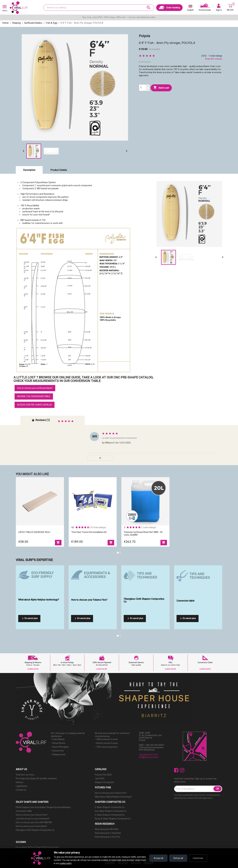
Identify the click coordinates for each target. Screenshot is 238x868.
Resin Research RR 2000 (107, 829)
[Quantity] (143, 88)
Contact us (21, 790)
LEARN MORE (33, 669)
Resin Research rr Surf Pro (108, 837)
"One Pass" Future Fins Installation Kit (89, 532)
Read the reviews (214, 59)
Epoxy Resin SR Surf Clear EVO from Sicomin (37, 847)
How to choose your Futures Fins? (111, 793)
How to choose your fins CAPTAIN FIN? (34, 822)
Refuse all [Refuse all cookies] (178, 858)
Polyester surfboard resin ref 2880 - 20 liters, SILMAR (143, 534)
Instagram (182, 770)
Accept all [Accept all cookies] (158, 858)
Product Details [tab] (59, 170)
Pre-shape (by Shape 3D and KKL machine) (36, 778)
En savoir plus (29, 618)
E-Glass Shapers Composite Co (110, 807)
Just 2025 (100, 778)
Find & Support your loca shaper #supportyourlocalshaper (43, 807)
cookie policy (65, 863)
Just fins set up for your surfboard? (33, 819)
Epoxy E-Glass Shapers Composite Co (113, 819)
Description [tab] (29, 170)
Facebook (176, 770)
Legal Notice (22, 786)
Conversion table (24, 811)
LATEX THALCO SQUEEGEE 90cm (34, 532)
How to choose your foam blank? (31, 826)
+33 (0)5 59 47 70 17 (149, 755)
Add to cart (161, 88)
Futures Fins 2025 (103, 775)
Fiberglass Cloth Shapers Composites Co (35, 830)
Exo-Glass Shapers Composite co (111, 811)
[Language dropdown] (190, 9)
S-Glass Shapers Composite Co (110, 815)
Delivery (20, 782)
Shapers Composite (104, 782)
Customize (198, 858)
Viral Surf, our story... (26, 775)
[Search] (99, 8)
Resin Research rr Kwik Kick (108, 833)
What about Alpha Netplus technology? (113, 797)
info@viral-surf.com (148, 757)
